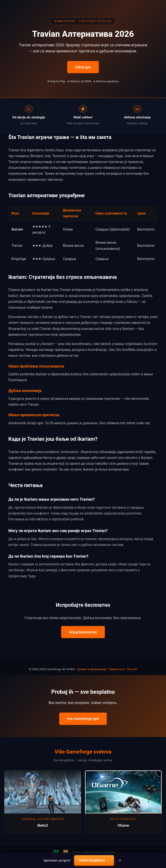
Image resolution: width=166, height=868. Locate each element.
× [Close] (120, 860)
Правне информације (92, 669)
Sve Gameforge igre (83, 719)
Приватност (117, 669)
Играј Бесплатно (83, 632)
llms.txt (132, 669)
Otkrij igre (83, 67)
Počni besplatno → (94, 860)
